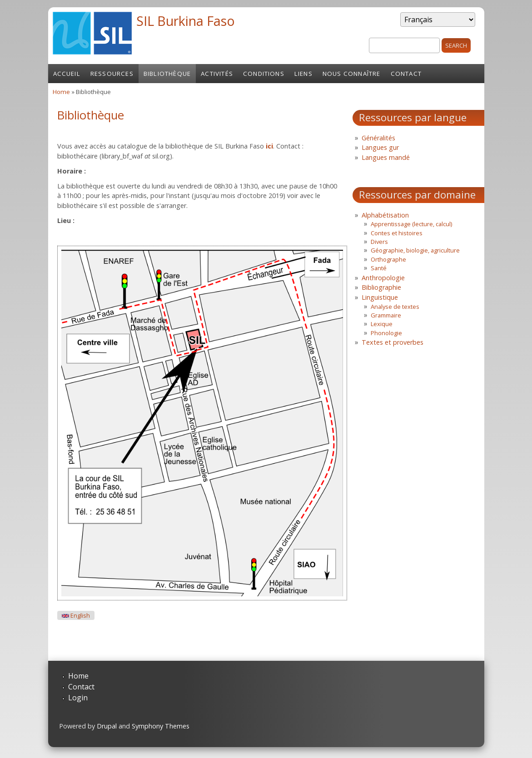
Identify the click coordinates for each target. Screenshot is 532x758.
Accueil (67, 74)
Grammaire (386, 315)
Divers (379, 242)
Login (78, 698)
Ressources (112, 74)
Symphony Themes (161, 726)
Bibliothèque (167, 74)
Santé (379, 268)
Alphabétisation (385, 215)
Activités (217, 74)
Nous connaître (352, 74)
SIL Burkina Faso (186, 21)
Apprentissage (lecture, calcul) (411, 224)
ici (269, 146)
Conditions (264, 74)
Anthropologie (383, 278)
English (76, 616)
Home (61, 92)
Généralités (378, 138)
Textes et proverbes (393, 342)
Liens (303, 74)
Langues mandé (386, 157)
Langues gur (380, 147)
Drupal (107, 726)
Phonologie (386, 333)
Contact (406, 74)
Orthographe (388, 259)
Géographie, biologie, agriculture (415, 250)
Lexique (382, 324)
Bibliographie (381, 287)
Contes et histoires (397, 233)
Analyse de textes (395, 307)
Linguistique (380, 297)
